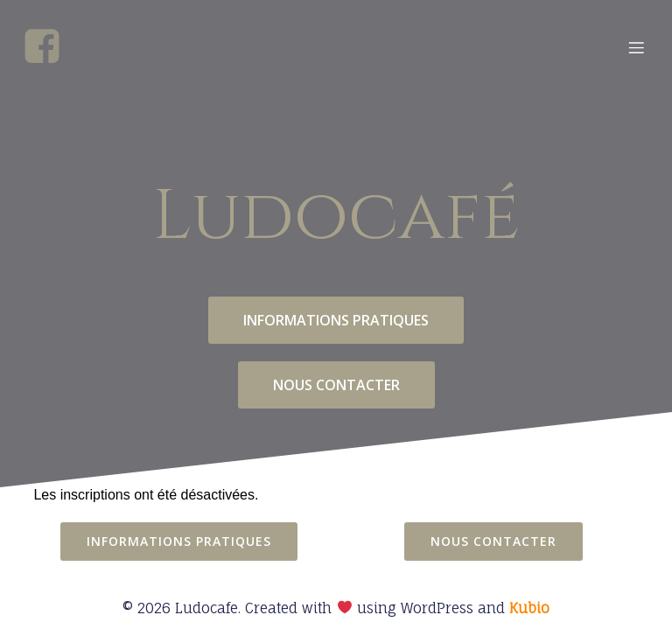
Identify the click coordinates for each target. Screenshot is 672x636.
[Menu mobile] (636, 47)
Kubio (529, 608)
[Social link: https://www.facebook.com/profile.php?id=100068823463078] (49, 47)
